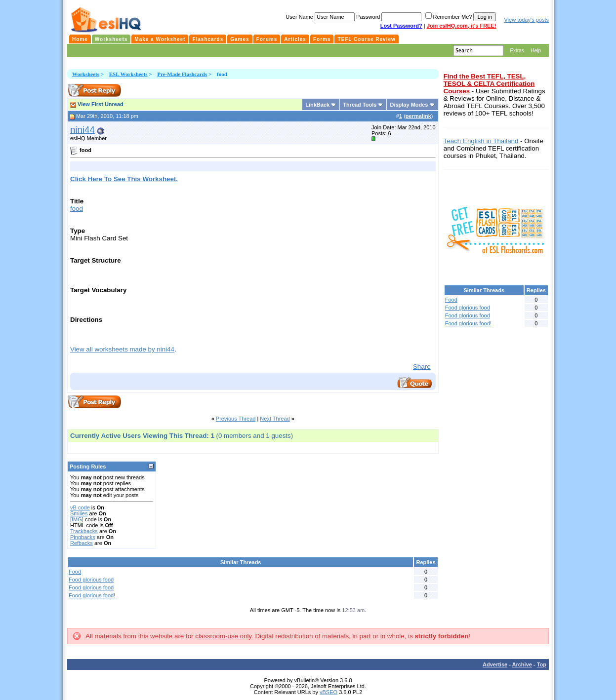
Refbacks (82, 543)
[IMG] (77, 519)
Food (75, 572)
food (77, 209)
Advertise (495, 664)
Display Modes (409, 105)
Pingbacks (83, 537)
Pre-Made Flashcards (182, 74)
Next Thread (275, 419)
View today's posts (526, 20)
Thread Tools (360, 105)
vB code (80, 507)
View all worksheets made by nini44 (122, 349)
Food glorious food (91, 580)
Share (422, 367)
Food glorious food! (92, 595)
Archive (522, 664)
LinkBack (317, 105)
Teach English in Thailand (481, 141)
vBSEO (329, 692)
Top (542, 664)
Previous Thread (236, 419)
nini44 (82, 130)
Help (536, 51)
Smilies (79, 513)
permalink (418, 116)
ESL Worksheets (128, 74)
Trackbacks (84, 531)
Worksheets (86, 74)
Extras (517, 51)
